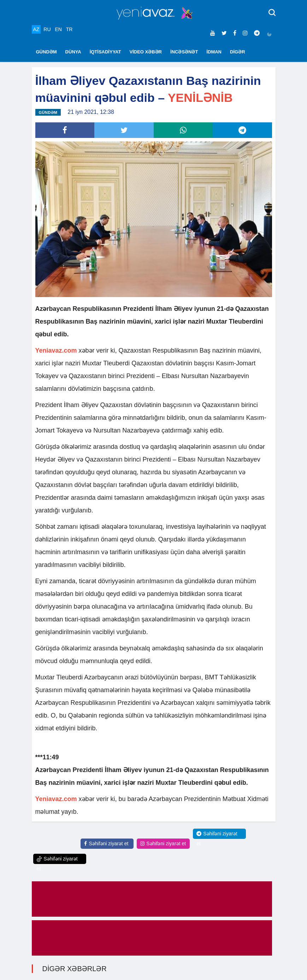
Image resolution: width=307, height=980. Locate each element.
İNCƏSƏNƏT (184, 52)
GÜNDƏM (46, 52)
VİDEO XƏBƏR (146, 52)
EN (58, 29)
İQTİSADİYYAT (105, 52)
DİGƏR (238, 52)
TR (69, 29)
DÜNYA (73, 52)
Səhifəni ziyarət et (106, 843)
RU (47, 29)
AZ (36, 29)
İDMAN (214, 52)
